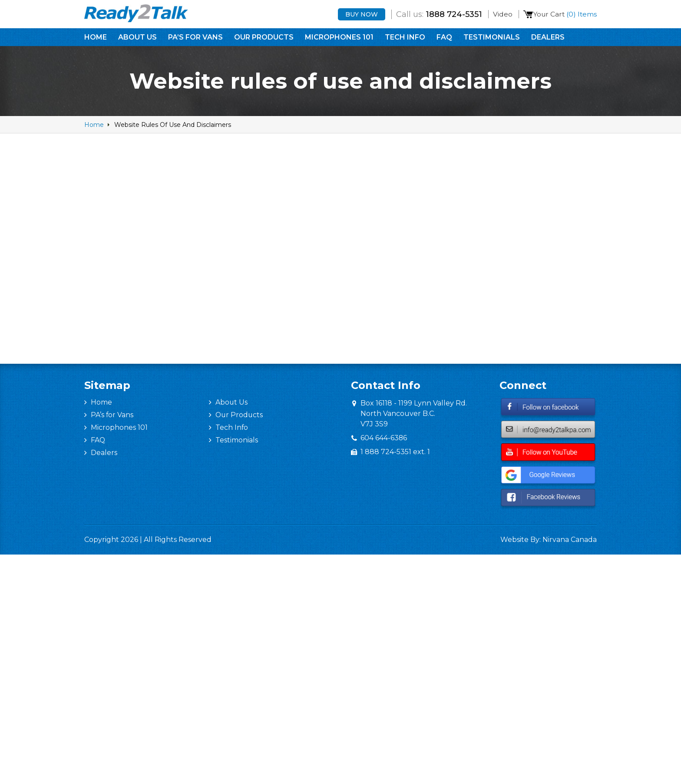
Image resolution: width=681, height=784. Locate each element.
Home (96, 38)
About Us (137, 38)
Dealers (548, 38)
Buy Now (357, 15)
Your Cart (564, 15)
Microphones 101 (339, 38)
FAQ (444, 38)
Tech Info (405, 38)
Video (498, 15)
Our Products (264, 38)
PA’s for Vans (195, 38)
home (94, 125)
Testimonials (492, 38)
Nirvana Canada (570, 540)
